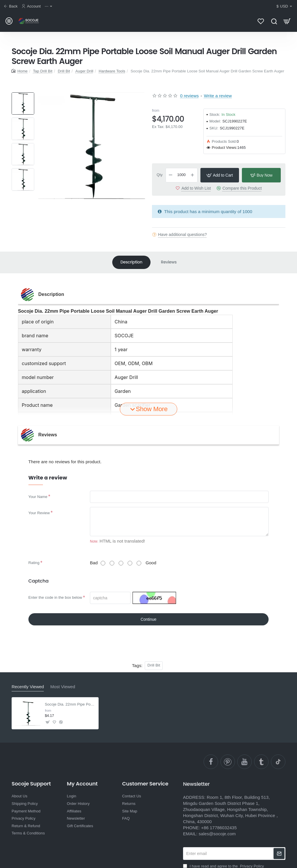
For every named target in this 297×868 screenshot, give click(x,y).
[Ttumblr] (261, 762)
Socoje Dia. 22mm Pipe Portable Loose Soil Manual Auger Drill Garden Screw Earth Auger (70, 704)
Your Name (38, 497)
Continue (148, 619)
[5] (139, 563)
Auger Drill (84, 71)
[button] (220, 175)
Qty (160, 175)
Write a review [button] (218, 96)
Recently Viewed (28, 687)
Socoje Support (31, 784)
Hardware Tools (112, 71)
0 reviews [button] (189, 96)
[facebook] (211, 762)
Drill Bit (64, 71)
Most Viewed (63, 687)
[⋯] (49, 7)
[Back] (11, 7)
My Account (82, 784)
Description (131, 262)
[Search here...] (274, 21)
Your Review (39, 513)
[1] (103, 563)
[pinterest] (228, 762)
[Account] (32, 7)
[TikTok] (278, 762)
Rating (34, 563)
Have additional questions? (182, 235)
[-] (171, 175)
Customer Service (145, 784)
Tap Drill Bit (43, 71)
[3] (121, 563)
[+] (192, 175)
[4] (130, 563)
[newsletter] (279, 854)
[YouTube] (245, 762)
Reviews (169, 262)
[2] (112, 563)
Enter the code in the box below (55, 597)
